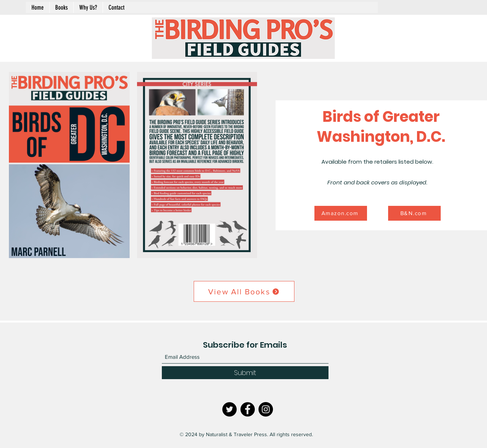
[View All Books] (244, 291)
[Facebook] (248, 409)
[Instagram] (266, 409)
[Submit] (245, 373)
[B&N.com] (414, 213)
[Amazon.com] (341, 213)
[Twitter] (229, 409)
